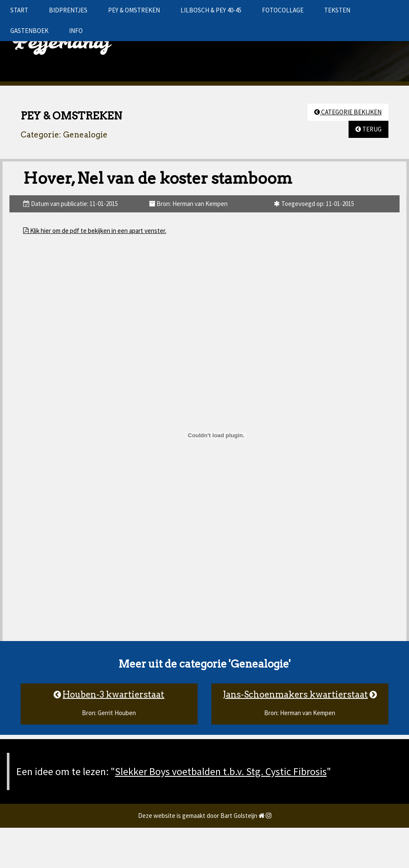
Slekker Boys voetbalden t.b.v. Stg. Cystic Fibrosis (221, 771)
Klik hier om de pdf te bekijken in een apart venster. (98, 231)
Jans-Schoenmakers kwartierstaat (295, 695)
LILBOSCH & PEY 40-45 (211, 10)
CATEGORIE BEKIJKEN (348, 112)
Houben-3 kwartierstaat (113, 695)
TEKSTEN (337, 10)
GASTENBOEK (29, 31)
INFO (76, 31)
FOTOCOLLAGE (283, 10)
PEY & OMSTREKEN (134, 10)
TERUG (368, 129)
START (19, 10)
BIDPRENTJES (68, 10)
